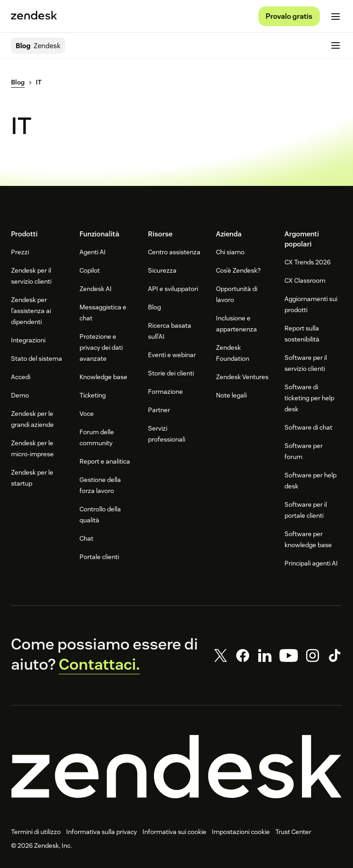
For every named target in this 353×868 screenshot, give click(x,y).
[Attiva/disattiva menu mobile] (336, 17)
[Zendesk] (176, 767)
